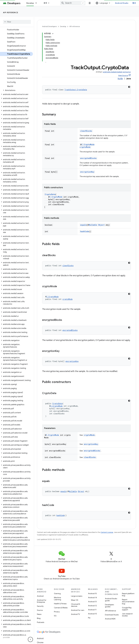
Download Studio (112, 615)
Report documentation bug (128, 602)
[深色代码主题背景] (129, 87)
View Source (123, 75)
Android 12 (92, 606)
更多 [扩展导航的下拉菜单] (45, 3)
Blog (39, 618)
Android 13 (92, 602)
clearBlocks (86, 131)
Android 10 (92, 614)
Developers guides (109, 606)
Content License (107, 532)
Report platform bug (128, 594)
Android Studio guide (111, 600)
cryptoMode (85, 147)
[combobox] (73, 3)
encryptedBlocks (88, 158)
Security (40, 606)
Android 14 (92, 598)
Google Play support (127, 609)
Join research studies (127, 615)
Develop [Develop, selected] (30, 3)
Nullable (93, 225)
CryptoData (50, 194)
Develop (63, 26)
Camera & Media (61, 608)
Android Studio (122, 3)
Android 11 (92, 610)
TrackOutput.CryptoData (76, 90)
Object (101, 225)
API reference (11, 13)
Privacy (57, 612)
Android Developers (49, 26)
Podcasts (41, 622)
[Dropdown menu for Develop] (37, 3)
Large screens (77, 596)
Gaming (57, 593)
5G (55, 616)
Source (40, 610)
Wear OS (75, 600)
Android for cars (78, 610)
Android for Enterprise (42, 601)
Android (40, 596)
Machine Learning (58, 599)
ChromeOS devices (76, 605)
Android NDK (110, 619)
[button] (16, 90)
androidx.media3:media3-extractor (117, 72)
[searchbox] (17, 22)
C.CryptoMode (88, 145)
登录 (134, 3)
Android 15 (92, 593)
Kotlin (120, 79)
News (39, 614)
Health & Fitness (60, 604)
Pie (89, 618)
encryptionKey (87, 172)
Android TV (75, 614)
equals (83, 225)
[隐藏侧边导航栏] (30, 639)
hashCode (85, 231)
